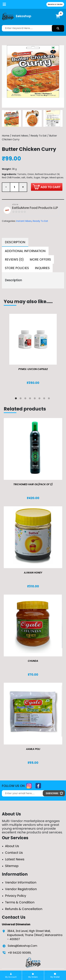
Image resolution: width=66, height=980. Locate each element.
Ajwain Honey (33, 573)
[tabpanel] (33, 352)
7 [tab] (45, 399)
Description (15, 242)
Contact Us (14, 853)
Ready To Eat (39, 136)
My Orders (33, 976)
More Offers (40, 259)
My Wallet (55, 976)
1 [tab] (16, 399)
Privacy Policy (16, 896)
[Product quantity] (14, 187)
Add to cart (47, 187)
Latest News (15, 859)
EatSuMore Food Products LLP (35, 208)
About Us (12, 846)
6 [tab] (40, 399)
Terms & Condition (20, 902)
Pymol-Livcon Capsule (33, 369)
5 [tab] (35, 399)
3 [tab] (26, 399)
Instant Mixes (20, 136)
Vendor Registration (21, 889)
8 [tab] (49, 399)
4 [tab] (31, 399)
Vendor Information (21, 882)
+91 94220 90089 (19, 953)
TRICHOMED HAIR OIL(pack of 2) (33, 484)
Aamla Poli (33, 749)
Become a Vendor (55, 4)
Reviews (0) (14, 259)
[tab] (15, 242)
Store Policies (17, 268)
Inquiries (42, 268)
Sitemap (12, 866)
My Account (11, 976)
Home (6, 136)
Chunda (33, 661)
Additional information (25, 251)
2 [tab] (21, 399)
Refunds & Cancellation (24, 909)
